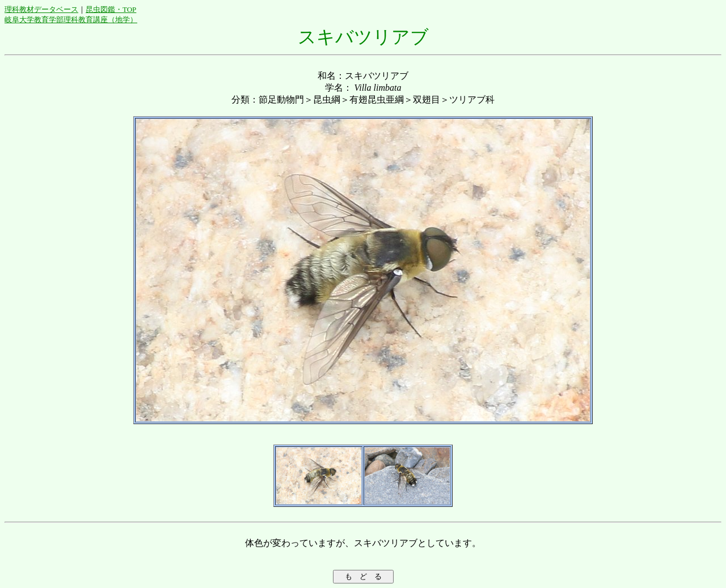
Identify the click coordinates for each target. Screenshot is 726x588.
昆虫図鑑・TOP (111, 9)
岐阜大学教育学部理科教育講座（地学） (71, 20)
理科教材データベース (41, 9)
